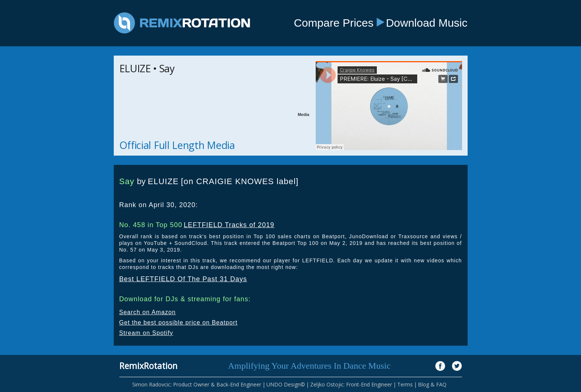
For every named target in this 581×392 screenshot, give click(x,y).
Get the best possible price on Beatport (179, 323)
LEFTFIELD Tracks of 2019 (229, 225)
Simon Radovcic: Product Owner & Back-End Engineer (197, 384)
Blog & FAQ (432, 384)
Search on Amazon (148, 312)
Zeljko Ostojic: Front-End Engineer (351, 384)
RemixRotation (148, 366)
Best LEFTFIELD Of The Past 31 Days (183, 279)
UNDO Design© (286, 384)
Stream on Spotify (146, 333)
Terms (405, 384)
